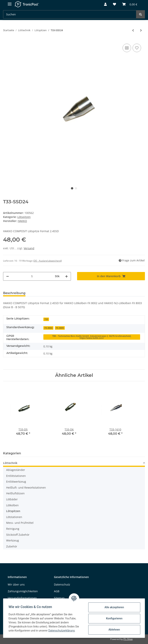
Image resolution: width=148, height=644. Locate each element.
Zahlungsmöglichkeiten (23, 591)
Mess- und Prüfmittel (20, 523)
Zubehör (12, 546)
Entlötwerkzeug (16, 482)
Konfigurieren (113, 618)
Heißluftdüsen (15, 493)
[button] (105, 4)
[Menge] (32, 276)
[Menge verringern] (8, 276)
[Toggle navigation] (10, 2)
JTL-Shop (128, 639)
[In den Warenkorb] (111, 276)
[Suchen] (70, 14)
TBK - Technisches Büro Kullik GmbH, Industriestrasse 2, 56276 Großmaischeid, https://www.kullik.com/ (92, 337)
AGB (57, 591)
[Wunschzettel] (114, 4)
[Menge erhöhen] (66, 276)
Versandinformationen (22, 598)
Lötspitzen (24, 217)
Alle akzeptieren (113, 607)
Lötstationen (14, 517)
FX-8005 (60, 328)
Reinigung (13, 529)
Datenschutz (62, 584)
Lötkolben (12, 505)
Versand (29, 248)
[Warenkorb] (130, 4)
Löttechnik (10, 463)
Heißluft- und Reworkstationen (26, 488)
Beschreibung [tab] (14, 293)
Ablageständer (16, 470)
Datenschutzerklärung (62, 631)
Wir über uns (16, 584)
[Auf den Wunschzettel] (137, 48)
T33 (46, 319)
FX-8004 (48, 328)
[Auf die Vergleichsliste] (127, 48)
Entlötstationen (16, 476)
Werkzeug (13, 540)
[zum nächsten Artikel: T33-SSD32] (141, 30)
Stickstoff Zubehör (18, 535)
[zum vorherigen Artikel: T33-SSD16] (133, 30)
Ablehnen (113, 630)
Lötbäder (12, 499)
